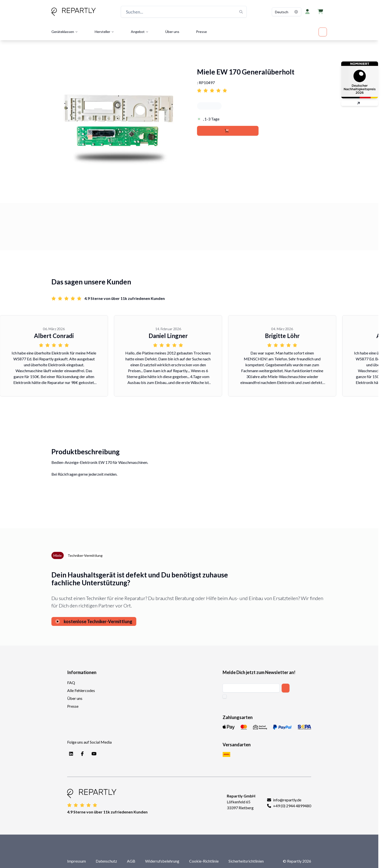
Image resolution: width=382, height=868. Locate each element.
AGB (131, 861)
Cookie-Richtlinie (204, 861)
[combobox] (287, 12)
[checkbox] (225, 696)
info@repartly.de (287, 800)
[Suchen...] (184, 12)
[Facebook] (81, 754)
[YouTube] (93, 754)
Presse (201, 32)
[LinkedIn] (70, 754)
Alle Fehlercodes (81, 690)
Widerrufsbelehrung (162, 861)
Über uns (172, 32)
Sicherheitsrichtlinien (246, 861)
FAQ (71, 683)
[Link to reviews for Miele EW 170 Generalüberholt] (262, 89)
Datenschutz (106, 861)
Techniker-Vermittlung (85, 555)
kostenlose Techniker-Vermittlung (94, 621)
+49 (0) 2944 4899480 (292, 806)
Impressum (76, 861)
